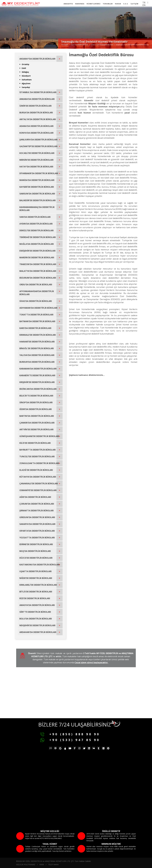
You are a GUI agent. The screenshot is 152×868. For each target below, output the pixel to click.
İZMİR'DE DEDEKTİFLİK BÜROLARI (36, 106)
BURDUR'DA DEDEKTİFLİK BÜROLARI (37, 362)
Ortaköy (25, 64)
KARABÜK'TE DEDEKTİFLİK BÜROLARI (37, 375)
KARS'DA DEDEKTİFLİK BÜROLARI (35, 328)
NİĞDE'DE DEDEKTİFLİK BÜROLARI (36, 578)
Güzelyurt (26, 76)
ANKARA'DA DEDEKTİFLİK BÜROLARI (37, 99)
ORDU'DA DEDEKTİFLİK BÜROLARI (36, 285)
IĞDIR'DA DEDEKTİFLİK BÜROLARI (36, 409)
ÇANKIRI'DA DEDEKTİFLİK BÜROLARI (37, 423)
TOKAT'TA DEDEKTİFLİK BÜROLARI (36, 315)
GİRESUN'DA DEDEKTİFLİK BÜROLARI (37, 517)
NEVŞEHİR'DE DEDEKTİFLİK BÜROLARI (37, 625)
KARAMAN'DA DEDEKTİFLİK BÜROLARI (38, 369)
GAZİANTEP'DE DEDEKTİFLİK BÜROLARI (38, 146)
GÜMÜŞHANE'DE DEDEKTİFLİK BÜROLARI (39, 436)
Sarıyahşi (26, 87)
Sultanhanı (27, 80)
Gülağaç (25, 72)
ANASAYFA (68, 4)
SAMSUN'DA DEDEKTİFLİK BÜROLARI (37, 194)
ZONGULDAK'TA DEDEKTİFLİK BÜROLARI (39, 463)
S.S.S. (126, 4)
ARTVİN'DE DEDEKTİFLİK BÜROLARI (36, 429)
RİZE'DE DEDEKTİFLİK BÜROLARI (35, 598)
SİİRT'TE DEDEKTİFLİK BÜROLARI (35, 612)
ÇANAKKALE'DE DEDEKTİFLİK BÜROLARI (39, 484)
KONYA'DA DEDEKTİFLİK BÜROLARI (36, 133)
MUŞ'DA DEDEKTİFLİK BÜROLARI (35, 551)
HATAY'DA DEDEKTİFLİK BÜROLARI (36, 167)
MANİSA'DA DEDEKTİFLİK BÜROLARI (37, 180)
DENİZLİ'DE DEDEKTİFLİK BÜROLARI (37, 230)
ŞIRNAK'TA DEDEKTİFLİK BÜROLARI (37, 511)
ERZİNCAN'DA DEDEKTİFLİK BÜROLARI (38, 389)
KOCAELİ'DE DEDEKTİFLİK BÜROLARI (37, 153)
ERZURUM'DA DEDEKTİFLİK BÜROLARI (38, 278)
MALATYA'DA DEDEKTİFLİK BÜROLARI (38, 271)
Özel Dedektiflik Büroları (79, 45)
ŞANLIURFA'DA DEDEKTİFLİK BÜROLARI (38, 140)
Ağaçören (26, 83)
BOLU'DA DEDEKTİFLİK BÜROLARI (36, 619)
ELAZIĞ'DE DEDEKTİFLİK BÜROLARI (36, 470)
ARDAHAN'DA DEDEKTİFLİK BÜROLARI (38, 632)
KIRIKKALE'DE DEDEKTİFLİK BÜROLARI (38, 335)
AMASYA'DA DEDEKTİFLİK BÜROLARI (37, 605)
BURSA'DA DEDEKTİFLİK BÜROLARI (36, 113)
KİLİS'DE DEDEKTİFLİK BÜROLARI (35, 443)
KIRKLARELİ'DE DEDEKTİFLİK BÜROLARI (38, 585)
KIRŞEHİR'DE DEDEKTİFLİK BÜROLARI (37, 382)
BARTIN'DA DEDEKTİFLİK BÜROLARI (37, 416)
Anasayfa (65, 45)
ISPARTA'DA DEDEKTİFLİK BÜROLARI (37, 531)
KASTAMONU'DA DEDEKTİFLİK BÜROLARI (40, 565)
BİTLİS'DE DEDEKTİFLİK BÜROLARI (36, 592)
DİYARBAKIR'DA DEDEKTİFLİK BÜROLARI (39, 173)
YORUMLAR (108, 4)
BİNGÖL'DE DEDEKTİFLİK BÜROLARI (37, 348)
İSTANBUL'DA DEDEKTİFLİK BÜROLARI (38, 92)
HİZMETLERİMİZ (94, 4)
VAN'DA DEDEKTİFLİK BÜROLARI (35, 217)
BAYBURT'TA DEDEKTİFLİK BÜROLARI (38, 450)
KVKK (42, 864)
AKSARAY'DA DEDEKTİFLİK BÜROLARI (37, 59)
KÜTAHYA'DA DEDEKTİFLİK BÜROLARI (38, 477)
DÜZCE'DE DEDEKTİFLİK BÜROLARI (36, 558)
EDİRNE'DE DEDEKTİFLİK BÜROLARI (36, 544)
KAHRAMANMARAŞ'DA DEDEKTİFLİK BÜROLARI (37, 209)
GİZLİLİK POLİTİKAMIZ (26, 864)
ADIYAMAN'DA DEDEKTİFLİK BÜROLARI (38, 308)
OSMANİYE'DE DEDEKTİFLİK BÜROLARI (38, 490)
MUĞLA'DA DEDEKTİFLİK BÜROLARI (37, 244)
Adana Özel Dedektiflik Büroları (102, 45)
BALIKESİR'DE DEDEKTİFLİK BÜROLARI (38, 200)
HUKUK (118, 4)
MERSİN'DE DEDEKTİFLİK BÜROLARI (36, 160)
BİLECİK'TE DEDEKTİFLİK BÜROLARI (36, 396)
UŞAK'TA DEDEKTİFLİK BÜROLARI (36, 571)
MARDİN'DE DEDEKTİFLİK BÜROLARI (37, 258)
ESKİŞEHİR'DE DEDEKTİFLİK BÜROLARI (37, 251)
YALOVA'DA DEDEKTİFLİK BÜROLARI (37, 355)
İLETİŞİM (135, 4)
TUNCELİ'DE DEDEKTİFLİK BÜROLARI (37, 456)
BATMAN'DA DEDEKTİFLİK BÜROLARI (37, 321)
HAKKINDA (80, 4)
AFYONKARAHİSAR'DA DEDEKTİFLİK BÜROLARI (37, 293)
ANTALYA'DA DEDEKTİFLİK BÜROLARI (38, 119)
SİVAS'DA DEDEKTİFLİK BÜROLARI (36, 301)
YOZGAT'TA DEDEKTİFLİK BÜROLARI (37, 538)
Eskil (24, 68)
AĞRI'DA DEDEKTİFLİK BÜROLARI (35, 497)
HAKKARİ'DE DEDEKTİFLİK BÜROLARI (37, 342)
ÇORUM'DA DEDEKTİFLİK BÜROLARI (37, 504)
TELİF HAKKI (53, 864)
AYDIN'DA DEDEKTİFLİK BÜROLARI (36, 224)
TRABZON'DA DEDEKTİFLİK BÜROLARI (38, 264)
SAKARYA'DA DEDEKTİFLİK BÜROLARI (37, 524)
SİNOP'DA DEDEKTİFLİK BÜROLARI (36, 402)
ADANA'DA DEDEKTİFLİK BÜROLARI (36, 126)
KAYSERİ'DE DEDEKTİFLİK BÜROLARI (37, 187)
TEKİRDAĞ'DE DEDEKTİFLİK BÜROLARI (38, 237)
